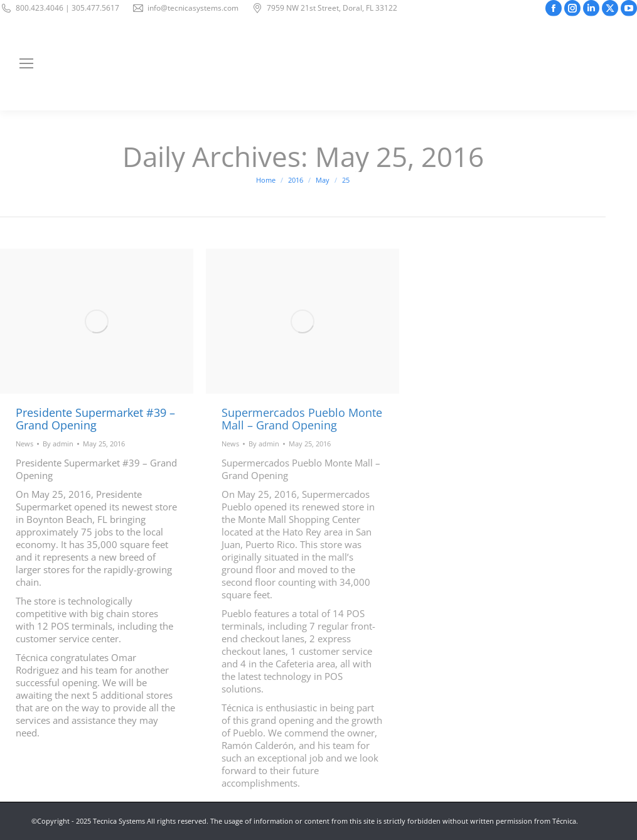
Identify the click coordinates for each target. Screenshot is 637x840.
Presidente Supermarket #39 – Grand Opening (95, 419)
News (24, 444)
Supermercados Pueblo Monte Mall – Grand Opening (302, 419)
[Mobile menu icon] (26, 63)
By (58, 444)
